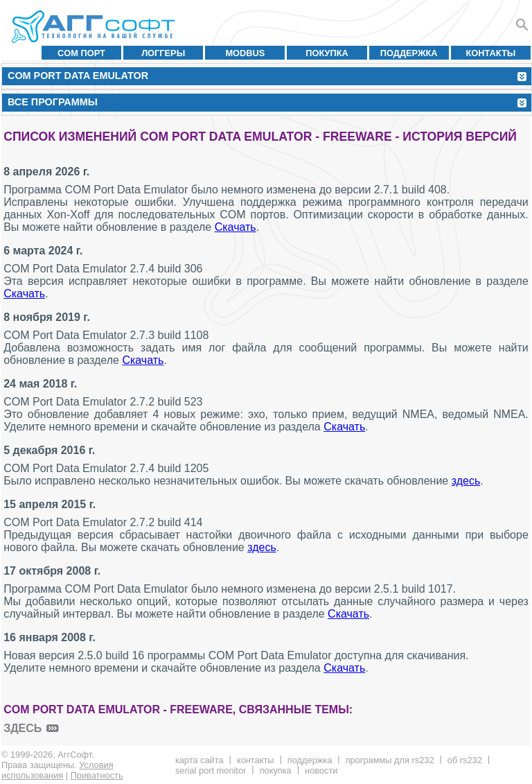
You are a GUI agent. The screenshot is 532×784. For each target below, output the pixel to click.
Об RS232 (465, 760)
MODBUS (245, 53)
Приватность (97, 775)
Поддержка (409, 53)
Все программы (53, 102)
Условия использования (57, 770)
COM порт (81, 53)
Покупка (327, 53)
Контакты (491, 53)
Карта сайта (199, 760)
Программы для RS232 (390, 760)
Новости (321, 770)
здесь (466, 481)
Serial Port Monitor (211, 770)
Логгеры (163, 53)
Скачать (236, 227)
